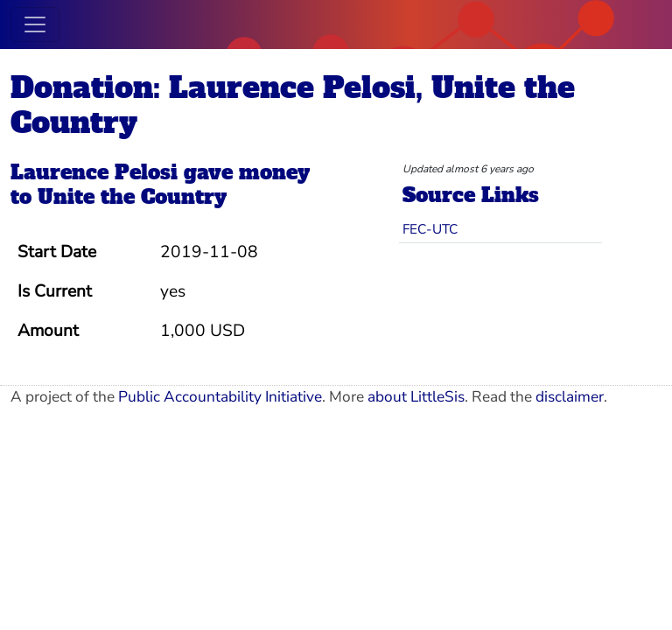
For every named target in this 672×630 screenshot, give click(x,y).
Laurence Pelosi (94, 172)
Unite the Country (132, 197)
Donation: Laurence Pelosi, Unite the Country (293, 105)
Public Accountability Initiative (220, 397)
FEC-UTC (430, 229)
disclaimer (570, 397)
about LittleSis (416, 397)
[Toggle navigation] (35, 24)
